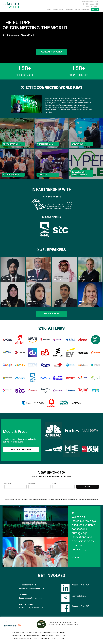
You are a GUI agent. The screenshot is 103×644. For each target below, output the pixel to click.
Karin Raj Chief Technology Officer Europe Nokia (88, 303)
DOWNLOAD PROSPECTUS (51, 52)
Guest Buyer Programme (82, 9)
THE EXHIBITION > (45, 144)
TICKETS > (42, 175)
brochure (62, 638)
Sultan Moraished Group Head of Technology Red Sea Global (61, 278)
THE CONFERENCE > (12, 144)
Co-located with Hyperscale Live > (79, 173)
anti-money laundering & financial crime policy (53, 632)
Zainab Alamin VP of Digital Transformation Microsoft (10, 303)
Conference (69, 9)
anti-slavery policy (32, 632)
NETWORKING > (79, 144)
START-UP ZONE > (11, 175)
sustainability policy (47, 635)
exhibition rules (17, 635)
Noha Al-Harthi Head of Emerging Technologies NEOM (37, 303)
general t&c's (45, 638)
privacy (36, 638)
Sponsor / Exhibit (58, 9)
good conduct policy (18, 632)
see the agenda (51, 314)
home (49, 9)
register (95, 10)
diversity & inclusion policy (31, 635)
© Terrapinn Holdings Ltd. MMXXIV (22, 638)
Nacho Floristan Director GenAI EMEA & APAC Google (61, 303)
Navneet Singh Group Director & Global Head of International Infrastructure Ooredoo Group (18, 278)
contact (54, 638)
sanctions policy (60, 635)
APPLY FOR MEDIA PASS (21, 450)
